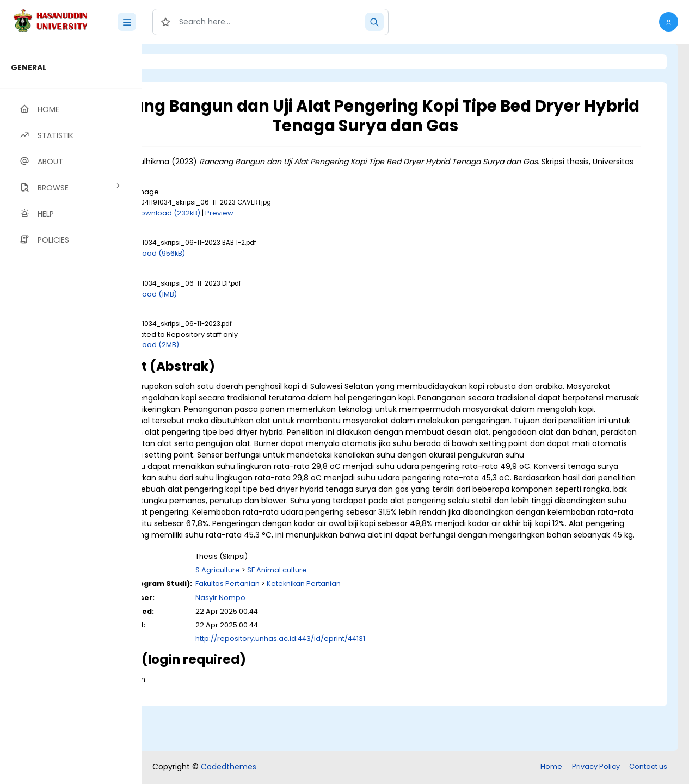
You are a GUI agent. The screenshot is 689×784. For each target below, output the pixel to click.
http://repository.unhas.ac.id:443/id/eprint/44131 (370, 684)
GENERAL (29, 67)
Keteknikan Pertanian (393, 629)
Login (188, 62)
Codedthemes (229, 768)
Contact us (648, 767)
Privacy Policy (596, 767)
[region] (71, 414)
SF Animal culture (366, 616)
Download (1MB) (238, 294)
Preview (309, 213)
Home (551, 767)
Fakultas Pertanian (317, 629)
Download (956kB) (242, 253)
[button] (669, 22)
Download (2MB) (239, 345)
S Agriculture (307, 616)
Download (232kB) (257, 213)
